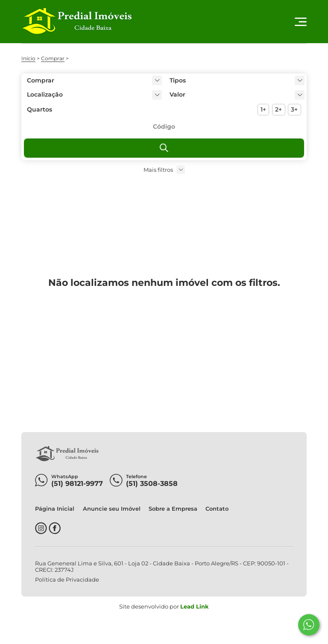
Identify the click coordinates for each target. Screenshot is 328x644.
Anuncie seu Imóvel (112, 509)
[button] (235, 95)
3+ (294, 109)
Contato (217, 509)
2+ (278, 109)
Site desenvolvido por (164, 607)
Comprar (53, 58)
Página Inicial (55, 509)
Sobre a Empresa (173, 509)
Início (28, 58)
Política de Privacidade (67, 580)
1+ (263, 109)
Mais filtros (158, 170)
